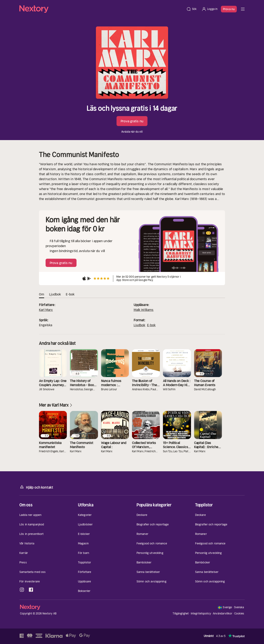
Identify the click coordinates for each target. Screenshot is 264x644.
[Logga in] (209, 9)
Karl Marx (46, 310)
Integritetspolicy (201, 614)
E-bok (151, 325)
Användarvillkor (223, 614)
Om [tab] (42, 294)
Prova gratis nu (132, 121)
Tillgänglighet (181, 614)
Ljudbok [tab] (55, 294)
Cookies (239, 614)
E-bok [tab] (70, 294)
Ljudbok (140, 325)
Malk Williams (144, 310)
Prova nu (229, 9)
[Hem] (102, 9)
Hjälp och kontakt (36, 487)
